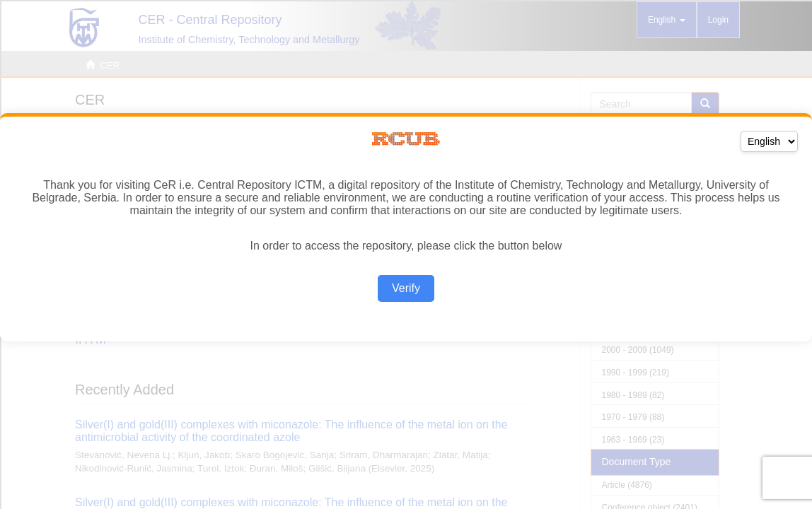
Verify (406, 288)
